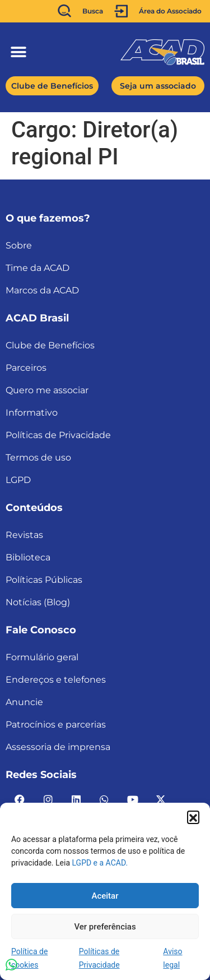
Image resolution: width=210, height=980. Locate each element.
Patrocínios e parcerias (56, 724)
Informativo (32, 413)
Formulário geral (42, 657)
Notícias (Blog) (38, 602)
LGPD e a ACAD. (100, 863)
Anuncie (24, 702)
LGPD (18, 480)
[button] (193, 817)
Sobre (19, 245)
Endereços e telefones (56, 680)
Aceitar (105, 896)
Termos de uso (38, 457)
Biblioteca (28, 557)
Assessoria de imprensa (58, 747)
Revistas (24, 535)
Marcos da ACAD (42, 290)
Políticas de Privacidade (58, 435)
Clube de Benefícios (50, 345)
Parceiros (26, 368)
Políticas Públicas (44, 580)
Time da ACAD (38, 268)
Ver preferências (105, 927)
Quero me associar (47, 390)
